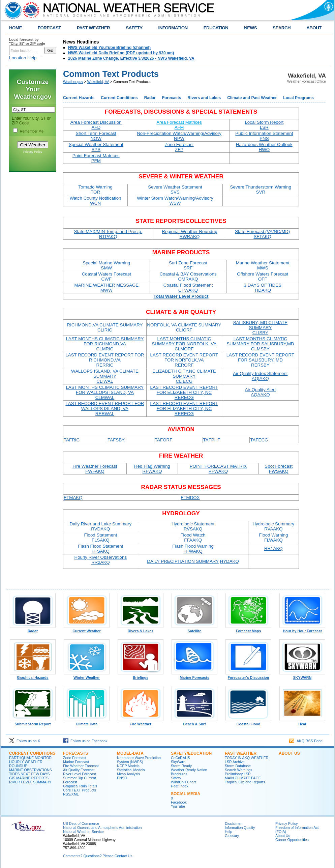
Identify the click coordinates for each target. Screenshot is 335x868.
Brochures (179, 774)
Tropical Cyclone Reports (245, 782)
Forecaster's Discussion (248, 676)
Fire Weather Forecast (95, 469)
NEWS (250, 28)
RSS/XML (71, 794)
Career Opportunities (292, 840)
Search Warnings (238, 770)
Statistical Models (131, 770)
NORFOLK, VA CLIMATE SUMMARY (184, 327)
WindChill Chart (183, 782)
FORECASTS (75, 753)
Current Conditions (119, 98)
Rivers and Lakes (204, 98)
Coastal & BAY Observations (188, 277)
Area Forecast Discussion (96, 125)
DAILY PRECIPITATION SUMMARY (183, 561)
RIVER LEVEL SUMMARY (30, 782)
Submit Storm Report (33, 722)
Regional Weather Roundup (189, 234)
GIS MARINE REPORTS (29, 778)
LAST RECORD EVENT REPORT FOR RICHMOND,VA (105, 360)
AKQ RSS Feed (306, 741)
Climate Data (87, 722)
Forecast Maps (248, 629)
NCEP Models (128, 766)
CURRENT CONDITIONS (32, 753)
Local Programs (298, 98)
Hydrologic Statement (193, 526)
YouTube (178, 806)
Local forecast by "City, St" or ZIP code (27, 41)
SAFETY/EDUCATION (191, 753)
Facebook (179, 802)
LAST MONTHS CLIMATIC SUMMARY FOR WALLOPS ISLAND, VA (105, 392)
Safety (176, 778)
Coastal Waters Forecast (106, 277)
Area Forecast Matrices (179, 125)
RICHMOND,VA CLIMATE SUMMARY (105, 327)
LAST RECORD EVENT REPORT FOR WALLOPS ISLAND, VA (105, 409)
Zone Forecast (179, 147)
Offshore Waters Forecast (263, 277)
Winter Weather (87, 676)
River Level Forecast (80, 774)
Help (229, 832)
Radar (150, 98)
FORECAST (49, 28)
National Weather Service (83, 832)
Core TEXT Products (80, 790)
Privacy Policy (33, 152)
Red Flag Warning (152, 469)
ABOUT (314, 28)
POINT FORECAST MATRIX (218, 469)
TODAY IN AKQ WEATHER (247, 758)
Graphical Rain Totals (80, 786)
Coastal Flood (248, 722)
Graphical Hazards (33, 676)
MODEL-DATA (130, 753)
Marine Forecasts (194, 676)
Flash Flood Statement (100, 549)
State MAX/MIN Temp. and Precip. (108, 234)
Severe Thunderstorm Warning (261, 190)
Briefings (141, 676)
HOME (16, 28)
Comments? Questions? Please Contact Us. (98, 856)
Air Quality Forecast (79, 770)
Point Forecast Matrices (96, 158)
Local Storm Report (264, 125)
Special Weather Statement (96, 147)
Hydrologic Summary (273, 526)
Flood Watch (193, 538)
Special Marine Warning (106, 265)
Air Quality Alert (260, 392)
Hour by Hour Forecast (302, 629)
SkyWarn (178, 762)
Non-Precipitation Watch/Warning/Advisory (179, 136)
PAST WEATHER (93, 28)
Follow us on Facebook (85, 741)
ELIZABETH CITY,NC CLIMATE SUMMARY (184, 376)
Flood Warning (273, 538)
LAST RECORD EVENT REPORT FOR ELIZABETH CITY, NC (184, 392)
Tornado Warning (96, 190)
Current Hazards (79, 98)
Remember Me (32, 131)
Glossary (232, 836)
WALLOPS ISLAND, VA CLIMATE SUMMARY (105, 376)
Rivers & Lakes (141, 629)
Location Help (23, 58)
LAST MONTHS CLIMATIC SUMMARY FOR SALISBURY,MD (260, 344)
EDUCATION (216, 28)
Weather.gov (73, 82)
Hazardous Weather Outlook (264, 147)
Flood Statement (100, 538)
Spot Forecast (279, 469)
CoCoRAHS (180, 758)
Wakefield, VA (98, 82)
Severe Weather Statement (175, 190)
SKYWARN (302, 676)
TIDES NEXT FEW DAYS (29, 774)
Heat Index (180, 786)
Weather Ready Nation (189, 770)
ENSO (122, 778)
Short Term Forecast (96, 136)
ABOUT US (289, 753)
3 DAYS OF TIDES (263, 288)
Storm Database (238, 766)
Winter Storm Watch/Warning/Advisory (175, 201)
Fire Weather (141, 722)
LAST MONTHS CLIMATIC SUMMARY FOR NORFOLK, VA (184, 344)
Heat (302, 722)
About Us (283, 836)
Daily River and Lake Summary (100, 526)
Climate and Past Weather (252, 98)
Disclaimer (233, 823)
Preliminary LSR (238, 774)
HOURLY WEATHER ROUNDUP (26, 764)
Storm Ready (181, 766)
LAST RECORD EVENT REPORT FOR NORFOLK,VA (184, 360)
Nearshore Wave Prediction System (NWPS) (139, 760)
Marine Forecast (76, 762)
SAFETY (134, 28)
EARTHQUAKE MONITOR (30, 758)
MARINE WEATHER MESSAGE (106, 288)
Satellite (194, 629)
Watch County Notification (96, 201)
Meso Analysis (128, 774)
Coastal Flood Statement (188, 288)
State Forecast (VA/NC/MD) (262, 234)
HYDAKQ (230, 561)
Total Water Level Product (181, 296)
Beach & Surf (194, 722)
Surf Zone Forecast (188, 265)
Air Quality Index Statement (260, 376)
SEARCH (282, 28)
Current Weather (87, 629)
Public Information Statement (264, 136)
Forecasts (172, 98)
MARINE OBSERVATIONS (31, 770)
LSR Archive (235, 762)
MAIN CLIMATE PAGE (243, 778)
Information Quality (240, 828)
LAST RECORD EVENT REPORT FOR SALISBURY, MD (260, 360)
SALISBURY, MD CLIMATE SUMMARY (260, 328)
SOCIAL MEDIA (186, 794)
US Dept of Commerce (81, 823)
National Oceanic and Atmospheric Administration (102, 828)
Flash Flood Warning (193, 549)
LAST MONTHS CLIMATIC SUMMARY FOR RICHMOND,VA (105, 344)
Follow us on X (25, 741)
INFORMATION (173, 28)
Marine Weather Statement (263, 265)
